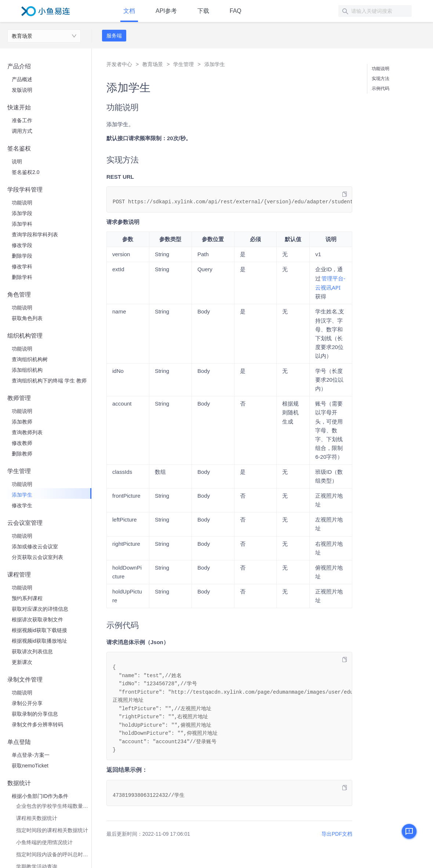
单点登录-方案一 (31, 755)
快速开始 (19, 107)
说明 (17, 161)
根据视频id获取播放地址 (39, 641)
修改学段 (22, 245)
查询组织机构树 (30, 359)
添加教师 (22, 422)
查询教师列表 (27, 432)
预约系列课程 (27, 598)
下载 (203, 11)
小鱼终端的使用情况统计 (44, 842)
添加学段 (22, 213)
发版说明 (22, 90)
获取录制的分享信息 (35, 714)
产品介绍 (19, 66)
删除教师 (22, 454)
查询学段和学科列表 (35, 235)
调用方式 (22, 131)
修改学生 (22, 505)
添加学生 (22, 495)
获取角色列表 (27, 318)
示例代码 (381, 88)
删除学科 (22, 277)
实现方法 (381, 79)
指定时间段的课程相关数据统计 (52, 830)
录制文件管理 (25, 680)
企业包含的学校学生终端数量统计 (54, 806)
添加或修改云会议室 (35, 546)
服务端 (114, 36)
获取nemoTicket (30, 766)
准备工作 (22, 120)
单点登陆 (19, 742)
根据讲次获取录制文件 (37, 620)
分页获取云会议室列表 (37, 557)
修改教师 (22, 443)
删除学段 (22, 256)
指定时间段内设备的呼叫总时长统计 (54, 854)
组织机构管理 (25, 336)
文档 (129, 11)
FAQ (236, 11)
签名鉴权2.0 (26, 172)
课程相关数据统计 (37, 818)
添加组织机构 (27, 370)
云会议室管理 (25, 523)
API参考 (166, 11)
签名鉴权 (19, 148)
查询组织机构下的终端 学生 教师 (49, 381)
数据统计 (19, 783)
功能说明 (22, 203)
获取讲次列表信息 (32, 651)
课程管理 (19, 575)
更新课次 (22, 662)
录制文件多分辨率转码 (37, 724)
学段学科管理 (25, 190)
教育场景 (22, 36)
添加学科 (22, 224)
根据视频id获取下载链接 (39, 630)
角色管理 (19, 295)
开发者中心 (119, 64)
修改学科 (22, 266)
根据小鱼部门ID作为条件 (40, 796)
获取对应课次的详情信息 (40, 609)
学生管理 (19, 471)
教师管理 (19, 398)
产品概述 (22, 79)
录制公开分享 (27, 703)
